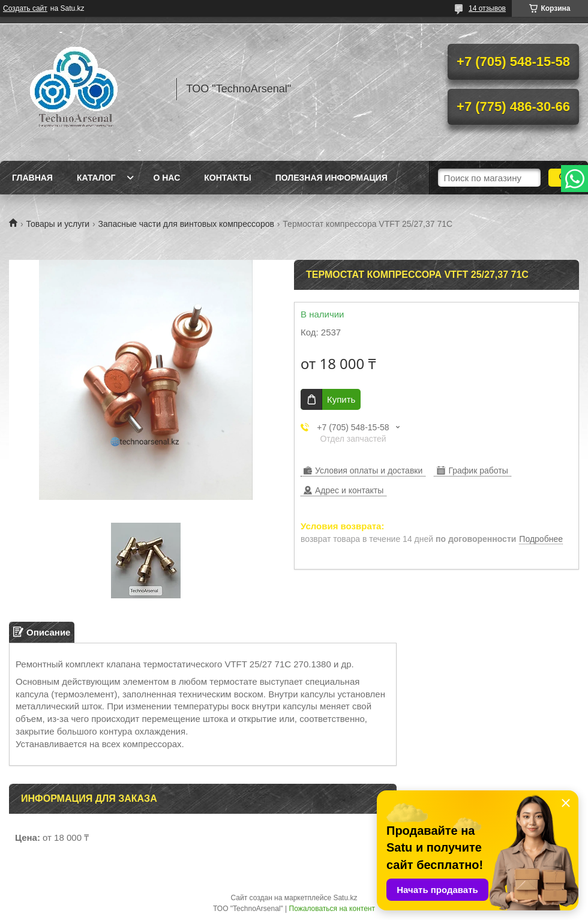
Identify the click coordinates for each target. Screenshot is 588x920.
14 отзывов (487, 8)
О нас (166, 178)
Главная (32, 178)
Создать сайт (25, 8)
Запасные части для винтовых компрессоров (186, 224)
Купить (341, 399)
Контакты (227, 178)
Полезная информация (331, 178)
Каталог (96, 178)
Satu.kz (345, 898)
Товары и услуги (58, 224)
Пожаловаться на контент (332, 909)
